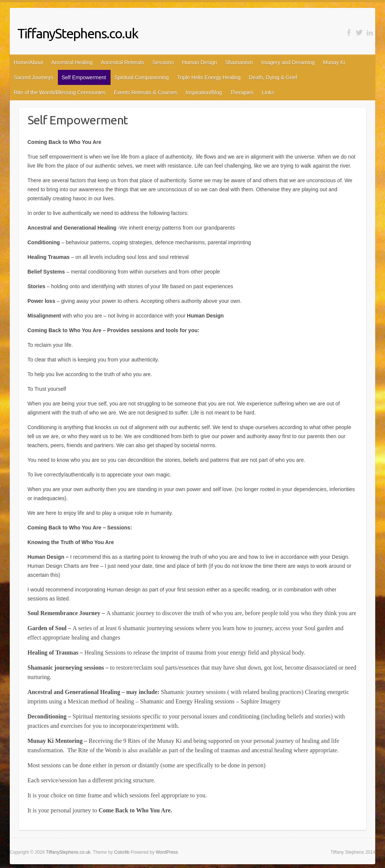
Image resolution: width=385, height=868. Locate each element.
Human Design (199, 62)
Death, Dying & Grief (273, 77)
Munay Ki (334, 62)
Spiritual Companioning (142, 77)
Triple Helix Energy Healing (209, 77)
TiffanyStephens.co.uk (78, 33)
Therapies (242, 92)
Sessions (163, 62)
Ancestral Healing (72, 62)
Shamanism (239, 62)
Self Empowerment (84, 77)
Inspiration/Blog (204, 92)
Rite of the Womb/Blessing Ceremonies (60, 92)
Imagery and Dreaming (288, 62)
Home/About (29, 62)
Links (268, 92)
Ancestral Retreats (122, 62)
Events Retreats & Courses (146, 92)
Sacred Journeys (34, 77)
